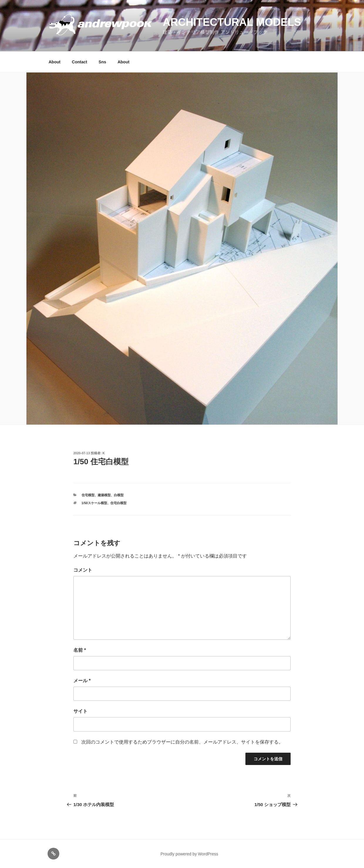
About (55, 62)
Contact (80, 62)
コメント (83, 570)
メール (82, 681)
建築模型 (104, 495)
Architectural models (232, 22)
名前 (80, 650)
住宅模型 (88, 495)
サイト (80, 711)
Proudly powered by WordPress (189, 854)
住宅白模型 (118, 503)
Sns (102, 62)
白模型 (119, 495)
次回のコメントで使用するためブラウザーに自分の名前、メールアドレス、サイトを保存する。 (182, 742)
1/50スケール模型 (94, 503)
